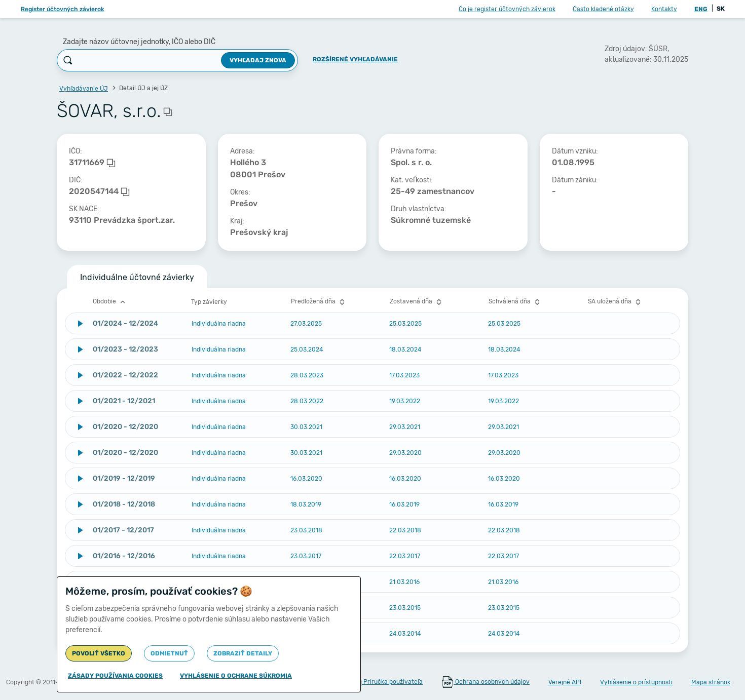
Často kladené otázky (603, 9)
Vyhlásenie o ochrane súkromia (236, 676)
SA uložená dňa (616, 302)
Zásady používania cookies (115, 676)
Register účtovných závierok (63, 9)
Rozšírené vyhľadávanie (355, 59)
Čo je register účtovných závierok (507, 9)
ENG (701, 9)
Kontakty (664, 9)
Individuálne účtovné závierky (137, 277)
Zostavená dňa (417, 302)
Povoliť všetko (99, 653)
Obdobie (110, 302)
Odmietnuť (169, 653)
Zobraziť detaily (243, 653)
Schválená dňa (515, 302)
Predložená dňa (319, 302)
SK (721, 9)
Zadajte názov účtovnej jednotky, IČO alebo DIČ (139, 42)
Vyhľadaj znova (258, 60)
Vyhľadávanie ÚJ (84, 89)
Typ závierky (209, 302)
